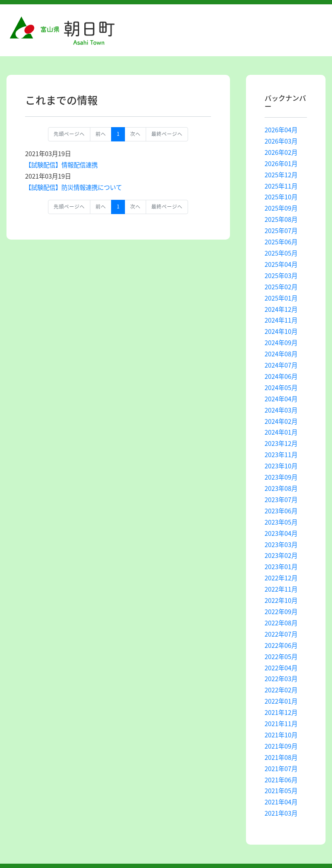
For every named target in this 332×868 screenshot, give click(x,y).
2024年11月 (281, 320)
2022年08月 (281, 623)
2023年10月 (281, 466)
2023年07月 (281, 500)
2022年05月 (281, 657)
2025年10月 (281, 197)
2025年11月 (281, 186)
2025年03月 (281, 275)
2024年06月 (281, 376)
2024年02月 (281, 421)
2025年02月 (281, 287)
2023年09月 (281, 477)
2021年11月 (281, 724)
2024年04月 (281, 399)
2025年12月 (281, 175)
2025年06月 (281, 242)
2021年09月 (281, 746)
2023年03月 (281, 545)
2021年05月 (281, 791)
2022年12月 (281, 578)
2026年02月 (281, 152)
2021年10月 (281, 735)
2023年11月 (281, 455)
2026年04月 (281, 130)
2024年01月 (281, 432)
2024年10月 (281, 331)
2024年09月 (281, 343)
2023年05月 (281, 522)
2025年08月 (281, 219)
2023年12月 (281, 443)
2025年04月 (281, 264)
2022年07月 (281, 634)
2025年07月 (281, 231)
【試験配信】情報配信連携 (61, 165)
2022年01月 (281, 701)
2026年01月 (281, 163)
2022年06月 (281, 645)
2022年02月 (281, 690)
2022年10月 (281, 600)
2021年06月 (281, 780)
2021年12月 (281, 712)
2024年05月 (281, 388)
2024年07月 (281, 365)
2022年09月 (281, 612)
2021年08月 (281, 757)
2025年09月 (281, 208)
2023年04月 (281, 533)
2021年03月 (281, 813)
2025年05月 (281, 253)
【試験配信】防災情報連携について (73, 187)
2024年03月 (281, 410)
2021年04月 (281, 802)
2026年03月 (281, 141)
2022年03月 (281, 679)
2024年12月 (281, 309)
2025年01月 (281, 298)
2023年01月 (281, 567)
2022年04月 (281, 668)
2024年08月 (281, 354)
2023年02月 (281, 555)
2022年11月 (281, 589)
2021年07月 (281, 769)
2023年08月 (281, 488)
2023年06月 (281, 511)
